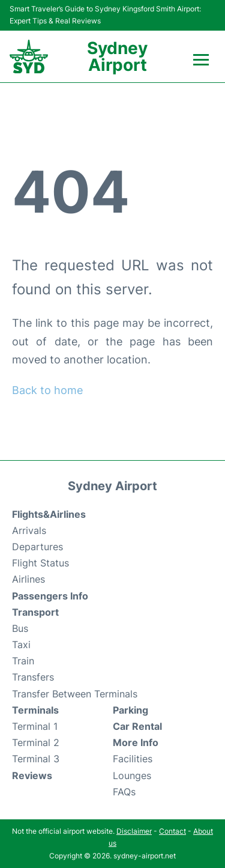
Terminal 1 (35, 726)
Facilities (133, 759)
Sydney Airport (117, 56)
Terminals (35, 710)
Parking (130, 710)
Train (23, 661)
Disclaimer (134, 831)
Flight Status (40, 563)
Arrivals (29, 530)
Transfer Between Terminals (75, 694)
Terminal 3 (36, 759)
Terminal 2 (36, 742)
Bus (20, 628)
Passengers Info (50, 596)
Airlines (28, 579)
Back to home (47, 390)
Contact (172, 831)
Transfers (33, 677)
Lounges (132, 775)
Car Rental (137, 726)
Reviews (32, 775)
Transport (35, 612)
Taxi (21, 645)
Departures (37, 547)
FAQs (124, 792)
